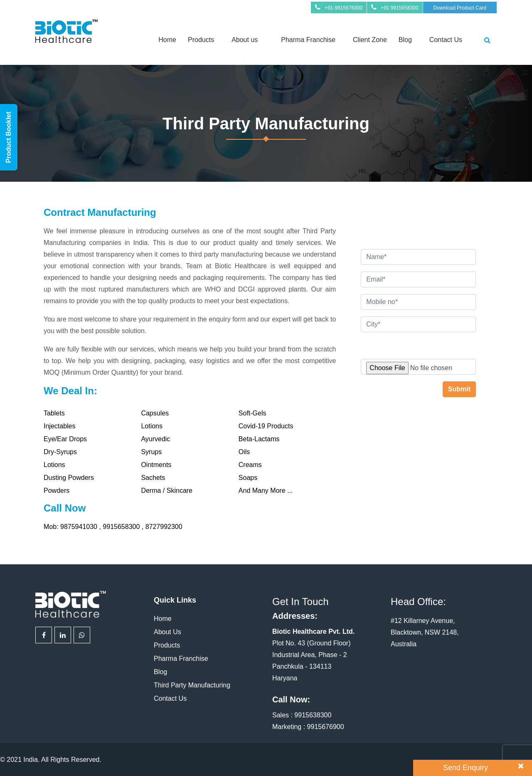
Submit (459, 389)
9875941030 (80, 527)
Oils (244, 452)
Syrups (151, 452)
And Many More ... (266, 491)
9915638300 (313, 715)
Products (201, 40)
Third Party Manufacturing (192, 685)
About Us (167, 632)
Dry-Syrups (60, 452)
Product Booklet (9, 137)
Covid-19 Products (266, 426)
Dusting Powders (69, 478)
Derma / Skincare (167, 491)
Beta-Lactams (259, 439)
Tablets (54, 413)
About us (245, 40)
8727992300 (164, 527)
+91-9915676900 (344, 8)
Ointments (156, 465)
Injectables (60, 426)
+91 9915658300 (399, 8)
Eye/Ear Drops (65, 439)
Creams (250, 465)
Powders (57, 491)
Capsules (155, 413)
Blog (405, 40)
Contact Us (446, 40)
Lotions (152, 426)
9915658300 (122, 527)
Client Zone (370, 40)
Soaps (248, 478)
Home (167, 40)
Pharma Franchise (308, 40)
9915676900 (326, 727)
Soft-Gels (252, 413)
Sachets (153, 478)
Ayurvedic (155, 439)
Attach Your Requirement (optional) (413, 344)
